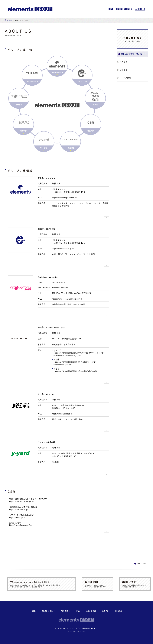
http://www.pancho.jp (61, 414)
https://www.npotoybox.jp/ (20, 501)
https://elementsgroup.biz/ (63, 198)
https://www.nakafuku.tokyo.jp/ (67, 356)
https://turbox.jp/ (16, 517)
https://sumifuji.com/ (62, 365)
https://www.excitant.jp (62, 249)
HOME (9, 20)
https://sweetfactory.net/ (19, 525)
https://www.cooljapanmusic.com (66, 299)
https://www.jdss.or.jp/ (19, 509)
